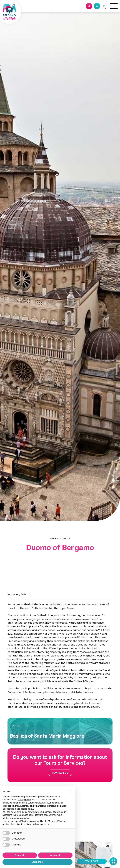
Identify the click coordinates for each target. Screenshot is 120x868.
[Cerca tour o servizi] (89, 6)
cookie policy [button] (27, 809)
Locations (63, 539)
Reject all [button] (20, 855)
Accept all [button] (55, 855)
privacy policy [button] (24, 800)
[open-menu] (114, 6)
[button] (105, 6)
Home (53, 539)
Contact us (60, 773)
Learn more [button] (37, 862)
